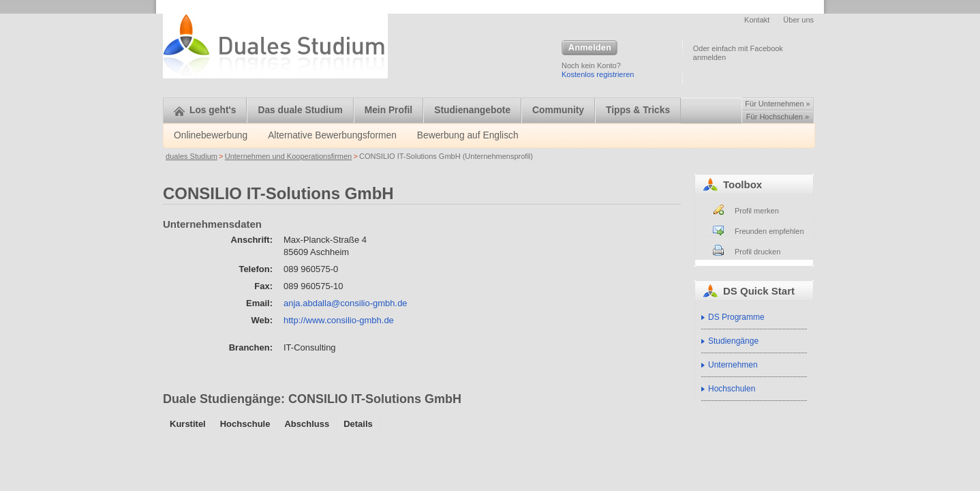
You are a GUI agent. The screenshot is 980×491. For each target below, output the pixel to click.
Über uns (798, 20)
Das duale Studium (300, 110)
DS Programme (736, 317)
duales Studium (192, 156)
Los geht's (205, 110)
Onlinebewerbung (211, 135)
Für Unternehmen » (777, 104)
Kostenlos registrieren (598, 74)
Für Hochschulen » (778, 117)
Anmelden (589, 48)
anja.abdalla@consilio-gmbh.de (346, 303)
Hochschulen (732, 389)
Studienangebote (472, 110)
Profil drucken (757, 252)
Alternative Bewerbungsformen (332, 135)
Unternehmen (733, 365)
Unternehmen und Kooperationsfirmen (289, 156)
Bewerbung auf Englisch (468, 135)
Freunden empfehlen (769, 231)
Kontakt (757, 20)
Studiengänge (733, 341)
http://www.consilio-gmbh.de (339, 320)
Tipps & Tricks (638, 110)
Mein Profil (389, 110)
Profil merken (757, 211)
